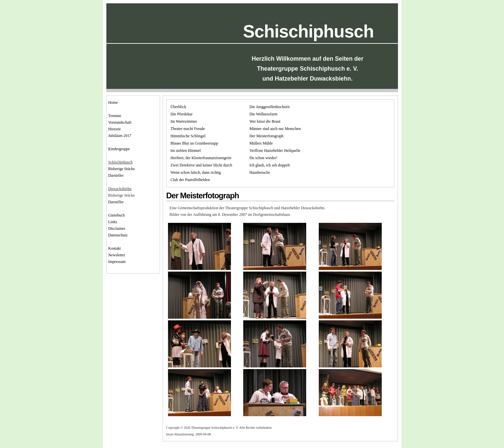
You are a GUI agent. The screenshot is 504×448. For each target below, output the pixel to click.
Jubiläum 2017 (120, 136)
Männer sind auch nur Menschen (275, 129)
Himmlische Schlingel (188, 136)
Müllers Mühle (261, 143)
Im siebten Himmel (186, 151)
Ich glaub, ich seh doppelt (270, 165)
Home (113, 102)
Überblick (178, 107)
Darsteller (116, 175)
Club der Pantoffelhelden (190, 180)
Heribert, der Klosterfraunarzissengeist (201, 158)
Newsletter (117, 255)
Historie (115, 129)
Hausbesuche (260, 172)
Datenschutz (118, 235)
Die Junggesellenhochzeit (270, 107)
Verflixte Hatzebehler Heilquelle (275, 151)
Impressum (117, 262)
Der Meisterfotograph (267, 136)
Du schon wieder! (263, 158)
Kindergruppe (119, 149)
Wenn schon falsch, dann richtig (196, 172)
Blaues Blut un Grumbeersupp (195, 143)
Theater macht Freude (188, 129)
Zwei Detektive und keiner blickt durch (201, 165)
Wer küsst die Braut (265, 121)
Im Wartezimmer (184, 121)
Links (113, 222)
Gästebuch (117, 215)
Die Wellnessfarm (264, 114)
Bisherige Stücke (122, 169)
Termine (115, 116)
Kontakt (115, 248)
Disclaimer (117, 228)
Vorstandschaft (120, 122)
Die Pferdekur (182, 114)
